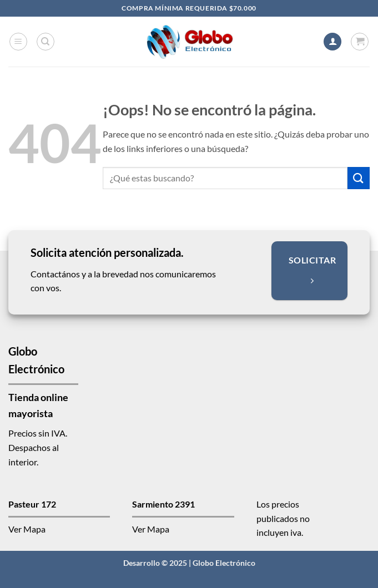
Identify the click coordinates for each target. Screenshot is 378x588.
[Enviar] (359, 178)
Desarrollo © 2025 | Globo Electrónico (189, 563)
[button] (18, 42)
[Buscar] (46, 42)
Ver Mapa (27, 529)
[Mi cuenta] (332, 42)
